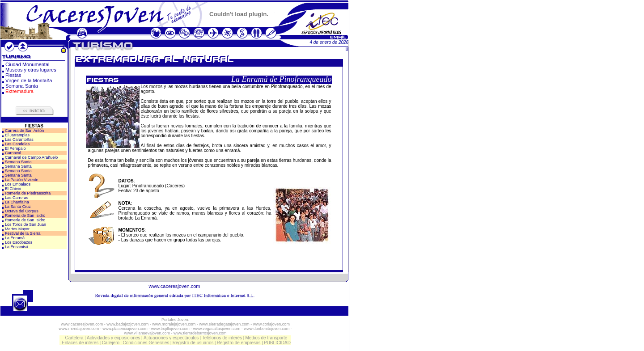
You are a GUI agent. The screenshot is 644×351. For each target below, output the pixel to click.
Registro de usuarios (193, 343)
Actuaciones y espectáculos (171, 338)
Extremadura (19, 91)
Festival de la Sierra (23, 233)
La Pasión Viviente (21, 180)
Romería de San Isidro (25, 216)
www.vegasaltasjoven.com (217, 329)
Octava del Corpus (22, 211)
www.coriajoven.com (271, 324)
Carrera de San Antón (24, 131)
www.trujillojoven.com (170, 329)
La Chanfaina (17, 202)
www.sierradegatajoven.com (224, 324)
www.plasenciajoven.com (125, 329)
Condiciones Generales (146, 343)
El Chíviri (13, 189)
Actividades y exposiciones (114, 338)
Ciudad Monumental (27, 64)
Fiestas (13, 75)
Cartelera (74, 338)
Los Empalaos (18, 184)
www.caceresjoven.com (175, 286)
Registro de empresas (239, 343)
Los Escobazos (19, 242)
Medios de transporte (266, 338)
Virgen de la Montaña (29, 80)
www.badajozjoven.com (127, 324)
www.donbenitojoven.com (267, 329)
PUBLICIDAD (277, 343)
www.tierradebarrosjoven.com (200, 333)
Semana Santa (22, 86)
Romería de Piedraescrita (28, 193)
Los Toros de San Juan (25, 224)
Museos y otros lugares (31, 70)
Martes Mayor (17, 229)
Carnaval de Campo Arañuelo (31, 157)
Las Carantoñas (19, 140)
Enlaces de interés (80, 343)
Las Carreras (17, 198)
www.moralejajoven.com (174, 324)
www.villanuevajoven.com (147, 333)
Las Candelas (17, 144)
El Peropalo (15, 148)
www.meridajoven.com (79, 329)
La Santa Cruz (18, 207)
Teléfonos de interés (222, 338)
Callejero (111, 343)
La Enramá (15, 238)
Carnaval (13, 153)
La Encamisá (17, 247)
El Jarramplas (17, 135)
